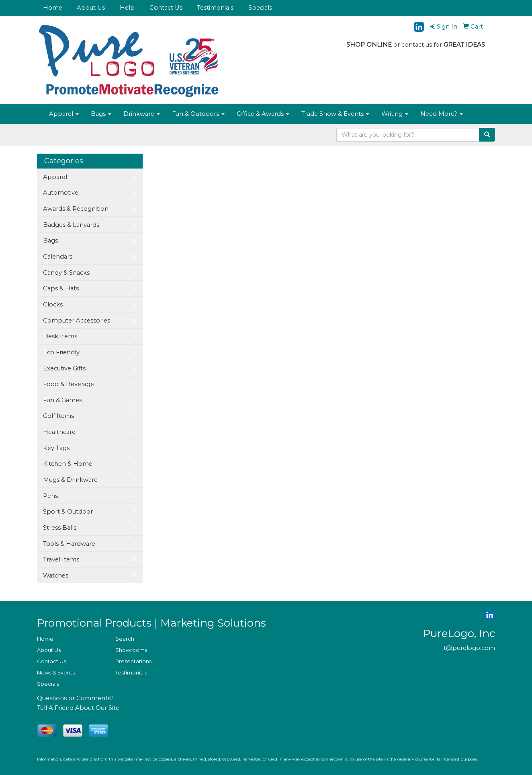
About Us (91, 8)
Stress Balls (60, 528)
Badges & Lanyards (71, 225)
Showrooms (131, 650)
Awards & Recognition (76, 209)
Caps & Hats (61, 288)
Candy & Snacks (66, 273)
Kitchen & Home (68, 464)
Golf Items (58, 416)
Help (127, 8)
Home (53, 8)
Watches (56, 576)
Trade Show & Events (335, 114)
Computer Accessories (77, 321)
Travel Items (61, 559)
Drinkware (142, 114)
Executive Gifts (64, 368)
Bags (101, 114)
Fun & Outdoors (198, 114)
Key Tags (56, 448)
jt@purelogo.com (469, 648)
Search (125, 639)
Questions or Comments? (75, 698)
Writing (395, 114)
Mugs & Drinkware (70, 480)
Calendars (58, 257)
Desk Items (60, 336)
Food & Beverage (69, 384)
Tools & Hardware (69, 544)
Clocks (53, 304)
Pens (50, 496)
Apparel (64, 114)
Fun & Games (62, 400)
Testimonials (215, 8)
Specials (260, 8)
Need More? (442, 114)
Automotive (61, 193)
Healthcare (59, 432)
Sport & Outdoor (68, 512)
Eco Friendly (61, 352)
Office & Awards (263, 114)
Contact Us (166, 8)
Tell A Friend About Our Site (78, 708)
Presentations (133, 661)
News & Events (56, 672)
